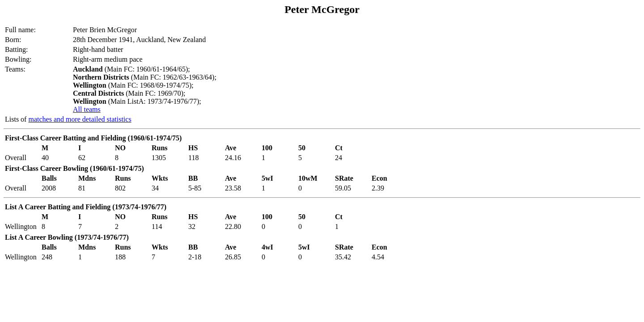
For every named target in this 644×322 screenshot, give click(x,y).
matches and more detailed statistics (80, 119)
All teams (87, 109)
